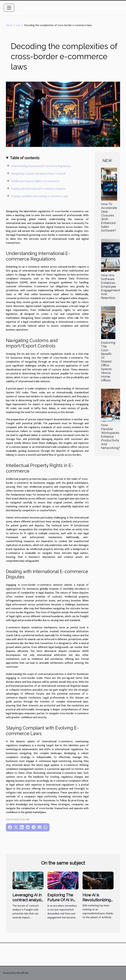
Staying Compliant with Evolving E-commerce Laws (40, 196)
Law (18, 25)
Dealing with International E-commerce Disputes (39, 189)
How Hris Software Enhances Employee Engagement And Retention (110, 286)
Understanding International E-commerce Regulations (41, 166)
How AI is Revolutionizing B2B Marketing (97, 900)
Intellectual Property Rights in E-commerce (35, 181)
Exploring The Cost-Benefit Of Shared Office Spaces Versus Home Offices (108, 361)
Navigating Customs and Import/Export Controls (39, 174)
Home (9, 25)
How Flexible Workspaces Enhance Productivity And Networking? (111, 436)
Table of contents (25, 158)
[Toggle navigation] (9, 8)
